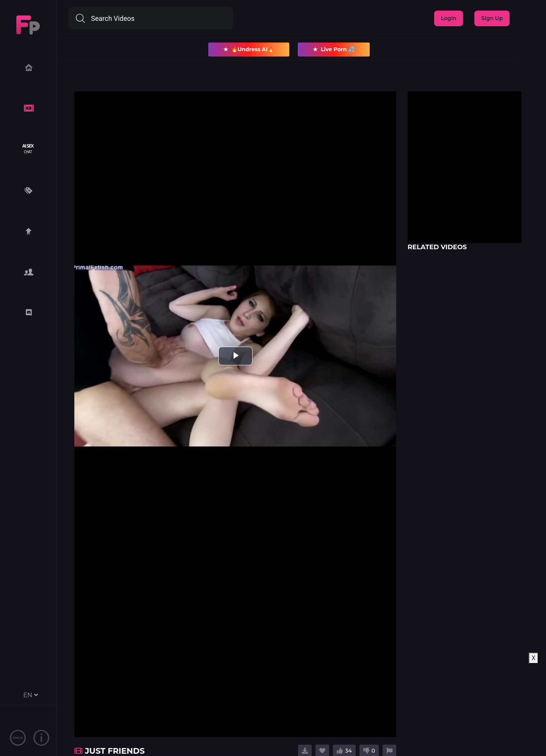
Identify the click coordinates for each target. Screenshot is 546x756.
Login (449, 18)
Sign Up (492, 18)
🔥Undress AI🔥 (249, 50)
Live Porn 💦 (334, 50)
